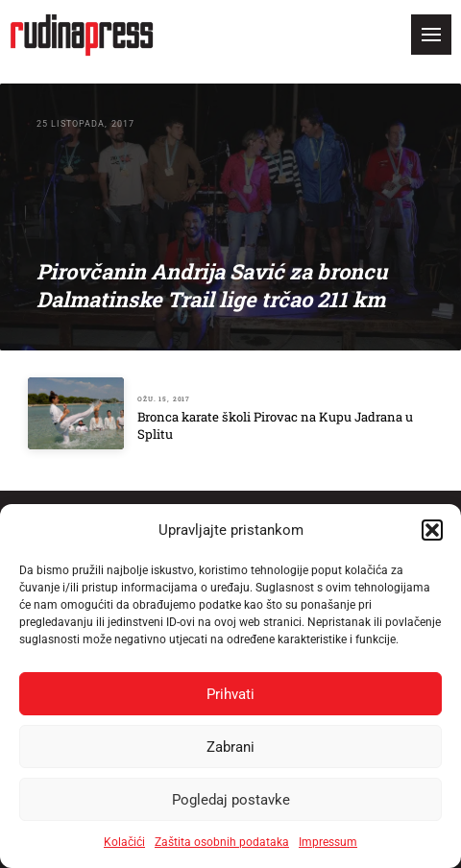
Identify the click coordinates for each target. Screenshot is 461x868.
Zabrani (230, 747)
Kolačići (124, 842)
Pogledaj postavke (231, 800)
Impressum (328, 842)
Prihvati (230, 694)
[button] (432, 530)
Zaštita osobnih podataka (222, 842)
